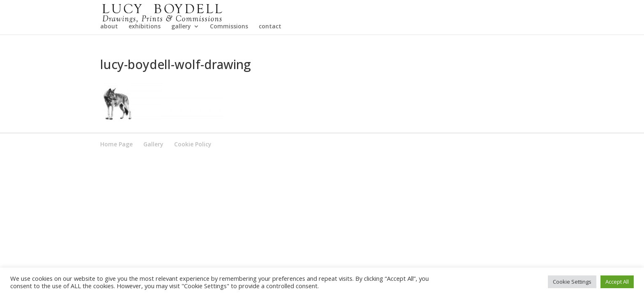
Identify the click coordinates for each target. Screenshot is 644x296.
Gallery (153, 168)
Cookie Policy (193, 168)
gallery (181, 51)
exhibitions (145, 51)
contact (270, 51)
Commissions (229, 51)
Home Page (116, 168)
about (109, 51)
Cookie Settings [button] (572, 282)
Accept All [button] (617, 282)
